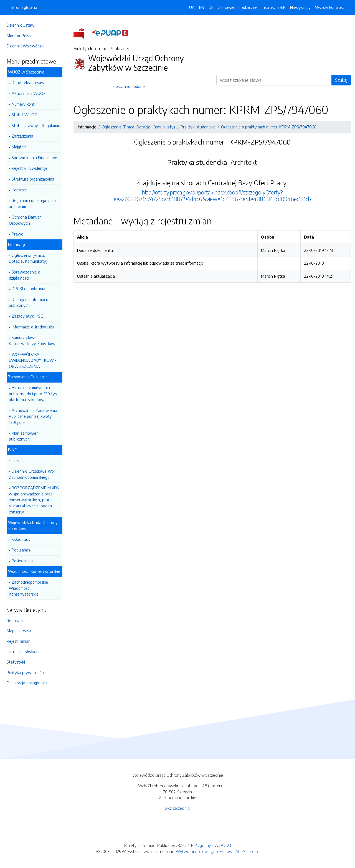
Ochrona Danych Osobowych (25, 220)
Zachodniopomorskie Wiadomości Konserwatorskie (28, 588)
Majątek (19, 147)
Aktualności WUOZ (29, 93)
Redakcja (15, 620)
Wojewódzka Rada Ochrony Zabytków (33, 525)
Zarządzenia (22, 136)
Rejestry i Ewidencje (30, 168)
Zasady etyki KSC (27, 316)
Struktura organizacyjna (33, 179)
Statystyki (16, 662)
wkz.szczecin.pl (177, 808)
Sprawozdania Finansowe (34, 158)
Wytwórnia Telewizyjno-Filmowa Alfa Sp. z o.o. (217, 851)
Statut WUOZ (24, 115)
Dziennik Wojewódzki (26, 46)
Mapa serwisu (19, 631)
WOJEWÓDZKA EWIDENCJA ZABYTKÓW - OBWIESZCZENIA (33, 360)
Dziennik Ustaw (21, 25)
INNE (12, 450)
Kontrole (19, 190)
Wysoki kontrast (330, 7)
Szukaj (341, 80)
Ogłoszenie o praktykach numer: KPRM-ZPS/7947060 (269, 127)
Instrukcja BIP (274, 7)
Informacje (17, 244)
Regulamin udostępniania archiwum (32, 203)
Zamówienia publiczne (238, 7)
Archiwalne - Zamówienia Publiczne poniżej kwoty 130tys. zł (33, 416)
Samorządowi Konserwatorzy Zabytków (32, 340)
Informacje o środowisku (33, 327)
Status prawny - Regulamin (36, 125)
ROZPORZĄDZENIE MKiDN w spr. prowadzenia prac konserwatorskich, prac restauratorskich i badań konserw (34, 500)
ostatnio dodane (130, 86)
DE (211, 7)
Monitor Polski (19, 36)
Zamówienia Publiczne (28, 377)
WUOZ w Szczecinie (26, 72)
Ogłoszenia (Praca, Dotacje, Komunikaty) (28, 258)
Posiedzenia (22, 561)
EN (202, 7)
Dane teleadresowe (29, 82)
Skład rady (21, 539)
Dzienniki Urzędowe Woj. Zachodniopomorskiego (32, 474)
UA (192, 7)
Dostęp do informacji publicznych (28, 302)
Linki (16, 460)
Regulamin (21, 550)
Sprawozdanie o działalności (25, 275)
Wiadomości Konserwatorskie (34, 571)
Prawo (17, 234)
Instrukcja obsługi (22, 652)
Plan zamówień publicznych (24, 436)
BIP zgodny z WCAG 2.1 (211, 845)
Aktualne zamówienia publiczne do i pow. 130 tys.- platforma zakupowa (34, 393)
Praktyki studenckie (198, 127)
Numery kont (23, 104)
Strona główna (24, 7)
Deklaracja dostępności (27, 683)
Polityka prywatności (25, 672)
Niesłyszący (300, 7)
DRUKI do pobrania (28, 289)
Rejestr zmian (19, 641)
